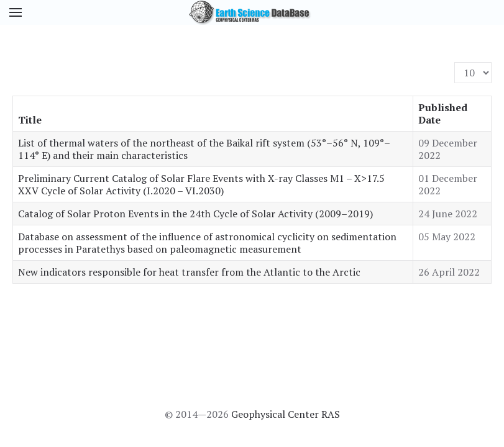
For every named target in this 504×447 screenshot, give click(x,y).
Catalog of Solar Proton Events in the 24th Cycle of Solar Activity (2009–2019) (195, 214)
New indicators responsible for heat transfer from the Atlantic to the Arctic (189, 272)
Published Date (443, 114)
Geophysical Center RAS (286, 414)
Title (30, 120)
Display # (455, 62)
